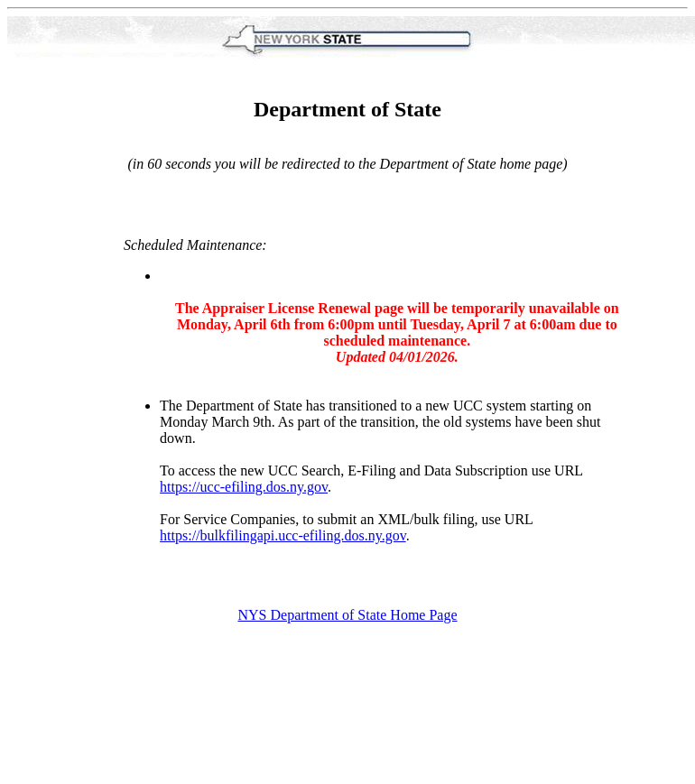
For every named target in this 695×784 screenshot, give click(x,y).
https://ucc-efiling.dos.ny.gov (244, 487)
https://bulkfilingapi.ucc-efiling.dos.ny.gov (283, 535)
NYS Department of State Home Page (347, 615)
